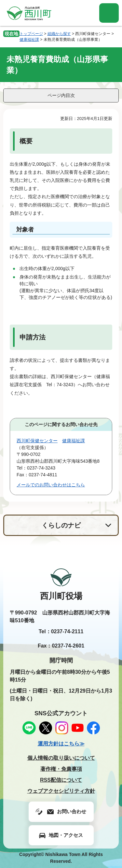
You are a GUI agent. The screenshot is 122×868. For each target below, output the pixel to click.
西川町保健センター (37, 441)
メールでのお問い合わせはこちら (51, 485)
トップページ (31, 34)
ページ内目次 (61, 95)
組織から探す (59, 34)
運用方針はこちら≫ (61, 744)
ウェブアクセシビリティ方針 (61, 791)
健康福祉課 (29, 40)
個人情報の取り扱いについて (61, 758)
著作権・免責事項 (61, 769)
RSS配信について (61, 780)
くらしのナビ (61, 525)
